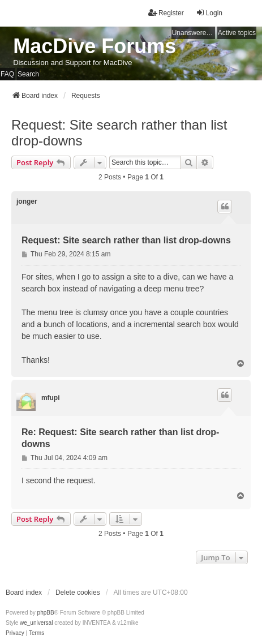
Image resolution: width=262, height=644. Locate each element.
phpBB (46, 613)
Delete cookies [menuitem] (78, 593)
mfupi (51, 398)
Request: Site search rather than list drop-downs (119, 133)
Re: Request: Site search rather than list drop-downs (120, 438)
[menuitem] (15, 633)
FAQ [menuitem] (7, 74)
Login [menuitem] (209, 13)
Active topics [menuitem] (237, 33)
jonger (27, 201)
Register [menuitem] (166, 13)
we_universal (36, 623)
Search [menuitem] (28, 74)
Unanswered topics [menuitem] (194, 33)
